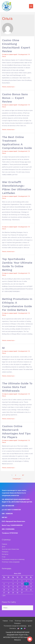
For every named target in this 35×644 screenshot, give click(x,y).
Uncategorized (23, 54)
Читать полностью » (9, 87)
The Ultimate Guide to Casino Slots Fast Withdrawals (17, 387)
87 (23, 475)
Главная (4, 544)
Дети (3, 547)
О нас (4, 557)
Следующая (17, 479)
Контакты (5, 554)
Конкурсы (5, 552)
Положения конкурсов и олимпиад (13, 559)
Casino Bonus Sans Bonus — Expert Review (15, 98)
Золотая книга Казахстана (10, 549)
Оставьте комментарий (9, 54)
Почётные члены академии (11, 562)
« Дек (4, 596)
